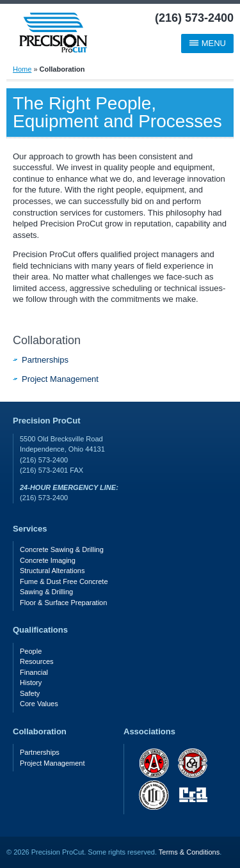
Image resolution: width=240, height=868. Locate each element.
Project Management (60, 379)
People (31, 651)
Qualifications (40, 630)
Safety (30, 693)
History (31, 683)
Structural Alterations (52, 571)
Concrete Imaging (48, 560)
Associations (149, 731)
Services (30, 529)
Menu (207, 43)
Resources (37, 661)
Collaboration (47, 340)
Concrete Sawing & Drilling (62, 549)
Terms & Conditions (189, 852)
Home (22, 69)
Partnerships (45, 360)
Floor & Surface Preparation (63, 603)
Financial (34, 672)
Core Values (39, 704)
